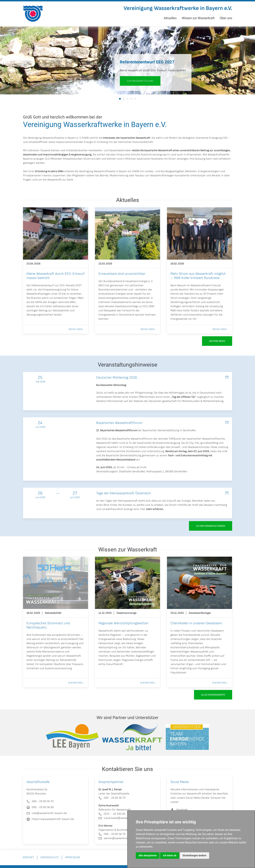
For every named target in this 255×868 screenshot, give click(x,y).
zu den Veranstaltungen (211, 526)
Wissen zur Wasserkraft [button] (198, 18)
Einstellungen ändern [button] (195, 855)
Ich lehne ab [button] (170, 855)
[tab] (120, 99)
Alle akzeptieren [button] (148, 855)
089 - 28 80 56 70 (112, 798)
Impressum (73, 857)
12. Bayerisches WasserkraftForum (117, 430)
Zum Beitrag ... (76, 683)
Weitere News (217, 341)
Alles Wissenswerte (213, 695)
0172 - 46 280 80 (112, 814)
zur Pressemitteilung (140, 81)
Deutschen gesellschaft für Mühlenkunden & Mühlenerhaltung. (186, 401)
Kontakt (28, 857)
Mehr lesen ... (77, 329)
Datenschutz (50, 857)
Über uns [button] (226, 18)
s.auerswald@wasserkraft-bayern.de (123, 818)
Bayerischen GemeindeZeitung (161, 430)
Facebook (182, 810)
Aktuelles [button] (170, 18)
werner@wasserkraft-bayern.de (120, 838)
